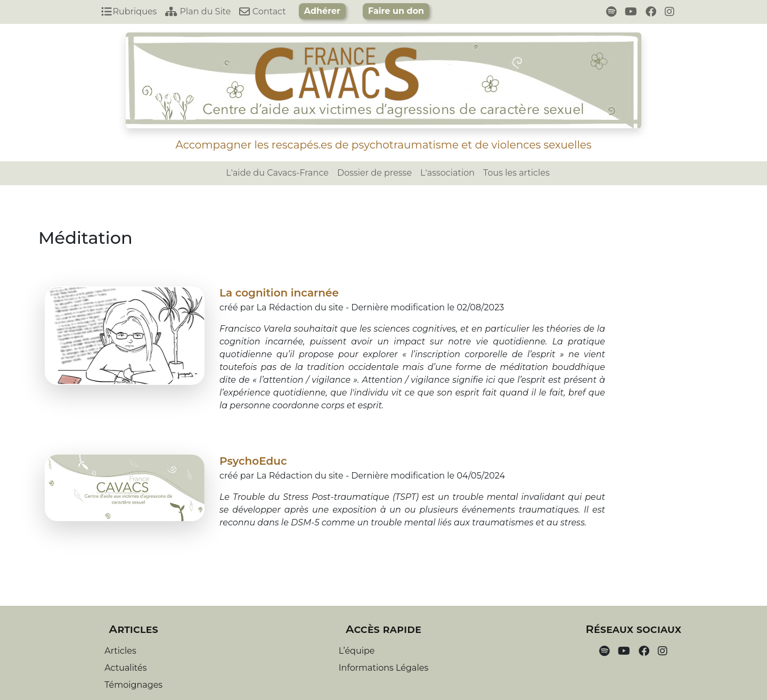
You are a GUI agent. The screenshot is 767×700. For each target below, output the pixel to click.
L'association (447, 173)
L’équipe (357, 651)
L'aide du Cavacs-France (277, 173)
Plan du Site (198, 11)
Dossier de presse (374, 173)
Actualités (125, 668)
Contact (262, 11)
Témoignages (133, 685)
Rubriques (129, 11)
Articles (120, 651)
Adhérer (322, 11)
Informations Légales (383, 668)
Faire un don (396, 11)
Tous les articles (516, 173)
